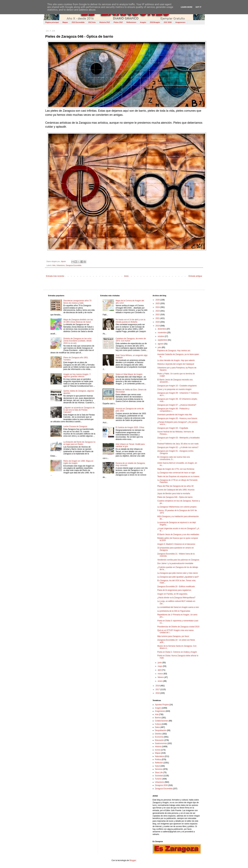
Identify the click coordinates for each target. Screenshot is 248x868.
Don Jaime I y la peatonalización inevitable (175, 563)
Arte (54, 265)
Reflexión (159, 763)
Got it (198, 7)
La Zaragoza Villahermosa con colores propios (177, 507)
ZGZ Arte (92, 22)
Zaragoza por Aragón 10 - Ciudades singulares (177, 386)
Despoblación (161, 730)
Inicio (126, 276)
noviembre (163, 333)
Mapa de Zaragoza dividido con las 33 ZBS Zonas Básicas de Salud (78, 321)
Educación (159, 740)
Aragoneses (180, 22)
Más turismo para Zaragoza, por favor (173, 636)
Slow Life (159, 772)
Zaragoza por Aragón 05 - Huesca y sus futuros (177, 418)
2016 (158, 693)
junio (160, 663)
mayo (160, 666)
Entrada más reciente (55, 276)
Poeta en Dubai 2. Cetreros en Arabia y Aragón (177, 652)
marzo (161, 674)
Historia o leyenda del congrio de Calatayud (176, 364)
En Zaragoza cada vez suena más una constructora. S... (174, 458)
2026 (158, 300)
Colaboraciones (162, 721)
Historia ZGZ (105, 22)
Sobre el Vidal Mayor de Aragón (129, 374)
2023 (158, 311)
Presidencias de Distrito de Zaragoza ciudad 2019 (178, 627)
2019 (158, 326)
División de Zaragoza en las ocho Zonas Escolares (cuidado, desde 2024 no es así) (77, 341)
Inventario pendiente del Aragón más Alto (175, 415)
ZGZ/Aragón (155, 22)
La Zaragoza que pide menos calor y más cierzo (178, 573)
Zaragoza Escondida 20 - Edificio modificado (176, 587)
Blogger (133, 860)
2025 (158, 303)
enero (161, 681)
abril (160, 670)
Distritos (158, 734)
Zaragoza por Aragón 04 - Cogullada (173, 428)
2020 (158, 322)
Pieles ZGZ (118, 22)
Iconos (158, 750)
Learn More (187, 7)
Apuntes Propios (162, 705)
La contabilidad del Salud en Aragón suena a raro (178, 607)
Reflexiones (131, 22)
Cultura (158, 724)
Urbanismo (61, 265)
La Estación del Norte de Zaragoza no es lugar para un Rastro (79, 443)
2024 (158, 307)
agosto (161, 344)
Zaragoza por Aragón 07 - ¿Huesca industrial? (177, 405)
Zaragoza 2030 (161, 785)
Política (158, 760)
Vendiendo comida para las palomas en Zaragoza (178, 560)
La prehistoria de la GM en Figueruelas (174, 611)
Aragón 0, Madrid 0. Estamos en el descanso (176, 544)
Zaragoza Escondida (73, 265)
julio (160, 347)
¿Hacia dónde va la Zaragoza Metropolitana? (176, 598)
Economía (159, 737)
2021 (158, 318)
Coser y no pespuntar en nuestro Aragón (174, 389)
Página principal (52, 22)
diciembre (162, 329)
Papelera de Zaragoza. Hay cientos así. (174, 351)
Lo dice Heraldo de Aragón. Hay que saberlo (176, 360)
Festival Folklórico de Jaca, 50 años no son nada (178, 444)
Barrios (158, 718)
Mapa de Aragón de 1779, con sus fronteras (176, 469)
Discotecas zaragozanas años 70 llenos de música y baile (77, 302)
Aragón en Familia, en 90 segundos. (173, 594)
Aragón (143, 22)
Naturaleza (160, 756)
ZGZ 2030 (168, 22)
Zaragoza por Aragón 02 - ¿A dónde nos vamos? (178, 447)
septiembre (163, 340)
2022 (158, 315)
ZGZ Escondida (78, 22)
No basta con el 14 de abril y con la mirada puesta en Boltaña (130, 321)
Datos (157, 727)
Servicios (159, 769)
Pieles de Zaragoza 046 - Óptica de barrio (175, 497)
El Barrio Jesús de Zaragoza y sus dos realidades (178, 534)
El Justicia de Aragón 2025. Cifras (130, 427)
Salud (157, 766)
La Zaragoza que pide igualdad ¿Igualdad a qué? (178, 577)
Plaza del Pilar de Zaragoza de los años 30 (175, 486)
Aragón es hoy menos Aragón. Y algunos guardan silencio (77, 375)
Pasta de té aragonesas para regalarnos (174, 590)
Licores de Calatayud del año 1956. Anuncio (176, 490)
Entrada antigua (195, 276)
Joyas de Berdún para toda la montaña (174, 494)
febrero (161, 677)
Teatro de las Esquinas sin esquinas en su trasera (178, 476)
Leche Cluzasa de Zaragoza (75, 426)
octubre (161, 336)
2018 (158, 686)
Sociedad (159, 776)
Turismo (158, 779)
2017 (158, 689)
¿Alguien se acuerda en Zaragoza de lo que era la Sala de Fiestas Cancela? (79, 410)
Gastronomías (161, 743)
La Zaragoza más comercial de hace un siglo (176, 473)
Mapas (65, 22)
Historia (158, 747)
